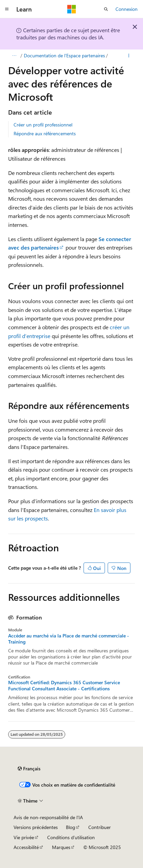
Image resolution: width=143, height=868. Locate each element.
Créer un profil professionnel (43, 125)
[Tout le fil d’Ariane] (14, 56)
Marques (61, 847)
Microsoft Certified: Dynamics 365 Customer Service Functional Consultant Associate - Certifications (64, 686)
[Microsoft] (72, 9)
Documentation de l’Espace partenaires (64, 55)
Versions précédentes (36, 827)
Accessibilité (26, 847)
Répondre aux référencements (45, 133)
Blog (70, 827)
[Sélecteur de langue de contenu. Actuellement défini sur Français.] (29, 769)
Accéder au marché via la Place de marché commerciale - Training (69, 639)
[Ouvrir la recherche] (106, 9)
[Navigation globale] (7, 9)
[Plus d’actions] (129, 56)
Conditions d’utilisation (71, 837)
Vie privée (24, 837)
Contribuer (100, 827)
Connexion (127, 9)
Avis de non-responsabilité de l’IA (48, 817)
